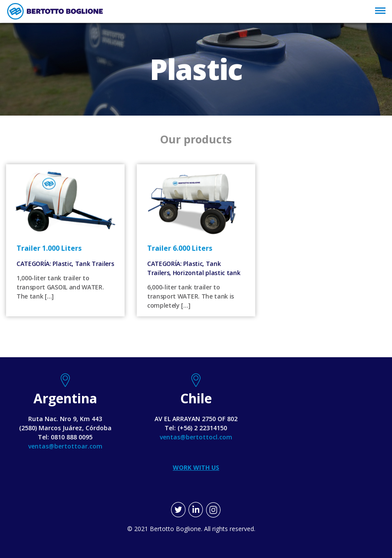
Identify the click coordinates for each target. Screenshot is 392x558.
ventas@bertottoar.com (65, 446)
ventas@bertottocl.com (196, 437)
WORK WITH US (196, 467)
